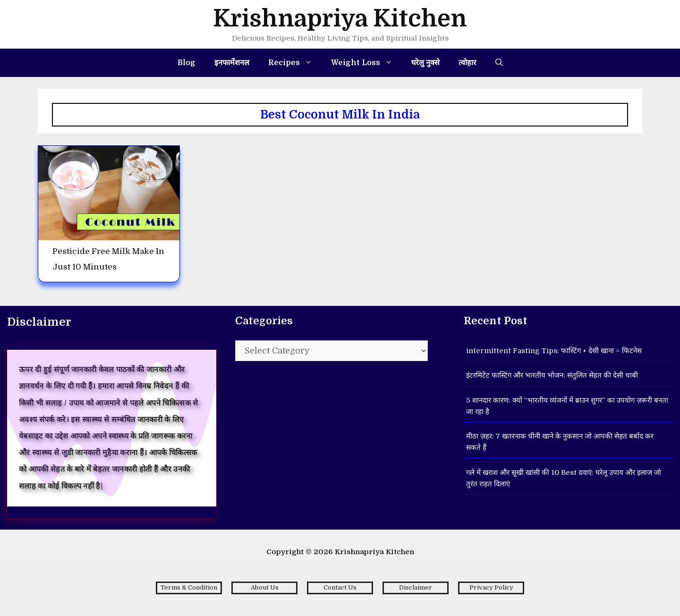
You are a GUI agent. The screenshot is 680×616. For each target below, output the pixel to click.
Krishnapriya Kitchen (340, 19)
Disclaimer (416, 587)
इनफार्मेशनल (232, 63)
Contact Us (340, 587)
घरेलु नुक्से (425, 63)
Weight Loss (366, 63)
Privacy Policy (491, 587)
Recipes (295, 63)
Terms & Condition (189, 587)
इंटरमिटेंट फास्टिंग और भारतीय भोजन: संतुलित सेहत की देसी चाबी (552, 375)
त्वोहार (467, 63)
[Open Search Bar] (499, 63)
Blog (187, 63)
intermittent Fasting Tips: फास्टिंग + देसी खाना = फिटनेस (554, 351)
